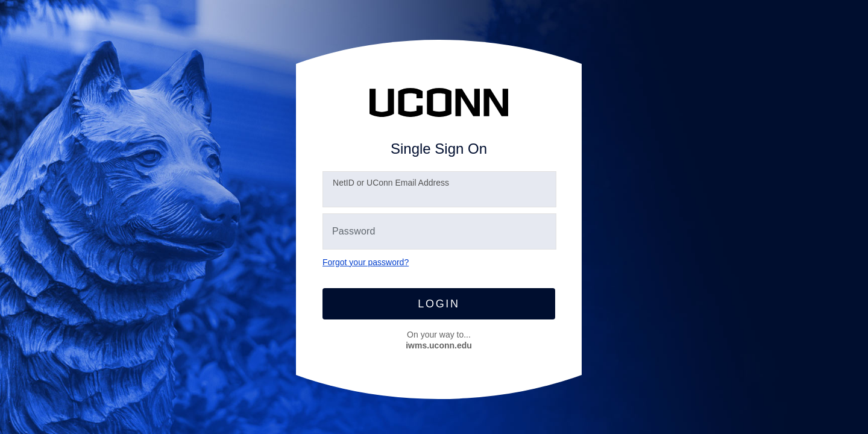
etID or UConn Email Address (391, 183)
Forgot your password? (366, 262)
